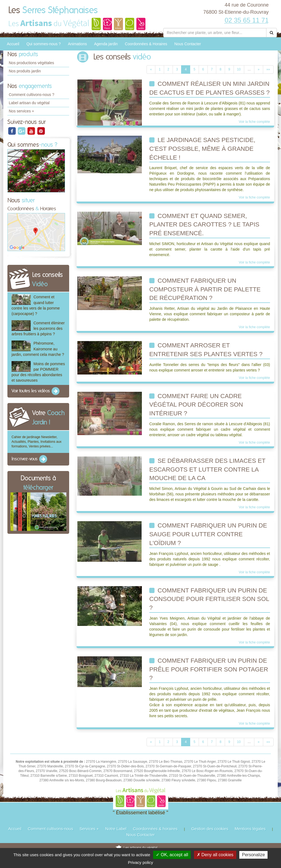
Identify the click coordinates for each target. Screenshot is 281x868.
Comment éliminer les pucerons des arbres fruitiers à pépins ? (38, 328)
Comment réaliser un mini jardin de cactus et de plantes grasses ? (210, 88)
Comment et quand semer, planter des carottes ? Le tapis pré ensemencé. (204, 225)
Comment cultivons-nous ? (32, 95)
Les (53, 10)
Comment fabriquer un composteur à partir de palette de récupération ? (205, 289)
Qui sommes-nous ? (43, 44)
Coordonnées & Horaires (146, 44)
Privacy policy (140, 862)
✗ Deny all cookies (215, 855)
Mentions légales (250, 829)
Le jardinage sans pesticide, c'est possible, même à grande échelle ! (202, 149)
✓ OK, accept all (172, 855)
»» (268, 69)
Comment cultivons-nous (50, 829)
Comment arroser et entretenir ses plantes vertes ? (206, 350)
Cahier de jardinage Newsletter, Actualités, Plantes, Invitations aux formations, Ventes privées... (36, 442)
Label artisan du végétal (29, 103)
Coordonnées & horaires (155, 829)
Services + (89, 829)
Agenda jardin (106, 44)
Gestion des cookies (210, 829)
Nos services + (21, 111)
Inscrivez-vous (30, 459)
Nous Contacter (188, 44)
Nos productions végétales (31, 63)
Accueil (13, 44)
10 (239, 69)
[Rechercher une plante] (215, 33)
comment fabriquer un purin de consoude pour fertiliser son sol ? (209, 599)
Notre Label (116, 829)
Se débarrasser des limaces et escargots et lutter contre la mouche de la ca (207, 469)
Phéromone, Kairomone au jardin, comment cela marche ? (38, 349)
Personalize (254, 855)
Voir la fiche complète (254, 122)
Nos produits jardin (25, 71)
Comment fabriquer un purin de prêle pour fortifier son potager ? (209, 669)
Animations (77, 44)
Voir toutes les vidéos (36, 391)
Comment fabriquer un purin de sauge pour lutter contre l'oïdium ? (208, 534)
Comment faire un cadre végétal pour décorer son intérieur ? (196, 405)
